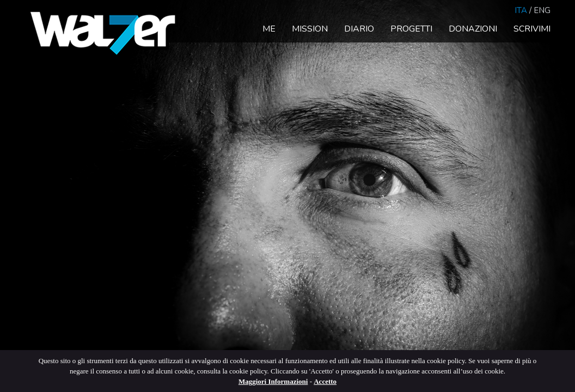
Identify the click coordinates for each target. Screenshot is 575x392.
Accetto (325, 381)
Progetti (411, 29)
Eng (542, 10)
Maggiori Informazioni (273, 381)
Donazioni (473, 29)
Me (269, 29)
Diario (359, 29)
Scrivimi (532, 29)
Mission (310, 29)
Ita (521, 10)
